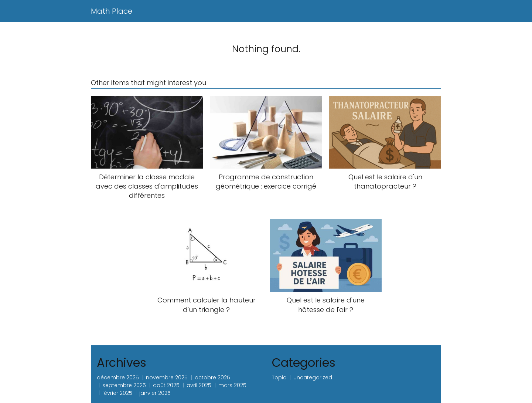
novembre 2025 (167, 377)
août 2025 (166, 385)
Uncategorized (313, 377)
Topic (279, 377)
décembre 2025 (118, 377)
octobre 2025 (212, 377)
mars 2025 (232, 385)
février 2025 (117, 393)
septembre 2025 (124, 385)
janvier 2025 (155, 393)
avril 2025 (199, 385)
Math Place (112, 11)
